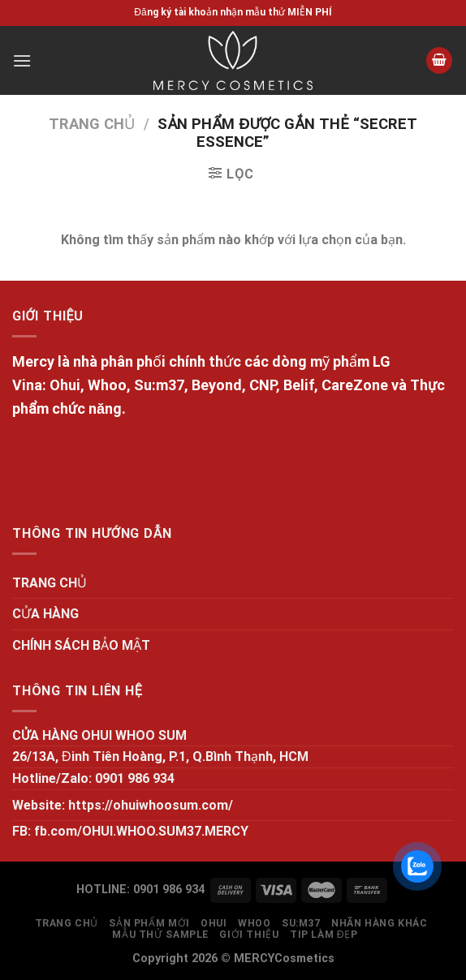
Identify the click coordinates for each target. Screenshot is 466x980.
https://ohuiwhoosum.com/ (151, 805)
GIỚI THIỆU (249, 935)
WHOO (254, 923)
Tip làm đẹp (324, 935)
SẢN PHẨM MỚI (149, 923)
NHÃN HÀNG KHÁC (380, 923)
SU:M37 (301, 923)
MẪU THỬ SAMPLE (160, 935)
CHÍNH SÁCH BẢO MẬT (81, 645)
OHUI (214, 923)
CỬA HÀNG (45, 614)
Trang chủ (92, 124)
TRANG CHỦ (50, 583)
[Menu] (22, 60)
